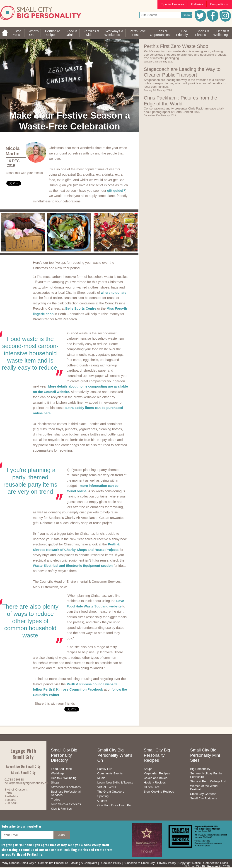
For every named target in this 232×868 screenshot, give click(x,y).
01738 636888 (14, 780)
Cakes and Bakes (155, 778)
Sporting (103, 796)
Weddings (58, 773)
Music (101, 778)
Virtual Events (107, 787)
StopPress (17, 33)
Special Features (173, 4)
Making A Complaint (84, 863)
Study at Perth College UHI (208, 781)
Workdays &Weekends (114, 33)
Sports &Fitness (202, 33)
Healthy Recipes (155, 782)
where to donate (114, 293)
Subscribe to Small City (139, 863)
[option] (23, 232)
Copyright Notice (190, 863)
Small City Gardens (203, 794)
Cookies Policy (111, 863)
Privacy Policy (167, 863)
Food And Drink (61, 769)
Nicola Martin (13, 151)
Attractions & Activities (66, 787)
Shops (55, 782)
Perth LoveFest (138, 33)
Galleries (197, 4)
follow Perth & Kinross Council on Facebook (68, 689)
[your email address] (27, 835)
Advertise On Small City (23, 766)
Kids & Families (61, 809)
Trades (56, 800)
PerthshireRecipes (52, 33)
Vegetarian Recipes (157, 773)
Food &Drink (71, 33)
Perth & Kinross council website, (92, 684)
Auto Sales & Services (66, 804)
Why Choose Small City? (19, 863)
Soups (148, 769)
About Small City (23, 772)
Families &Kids (91, 33)
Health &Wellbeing (221, 33)
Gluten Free (152, 787)
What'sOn (34, 33)
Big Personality (200, 769)
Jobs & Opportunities (160, 33)
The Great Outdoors (111, 792)
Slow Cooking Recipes (159, 792)
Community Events (110, 773)
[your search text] (160, 15)
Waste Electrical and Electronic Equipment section (73, 566)
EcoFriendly (182, 33)
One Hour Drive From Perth (116, 805)
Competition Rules (216, 863)
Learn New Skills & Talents (115, 782)
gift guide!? (116, 191)
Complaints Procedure (53, 863)
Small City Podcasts (204, 798)
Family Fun (105, 769)
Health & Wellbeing (64, 778)
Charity (102, 801)
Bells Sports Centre (81, 308)
